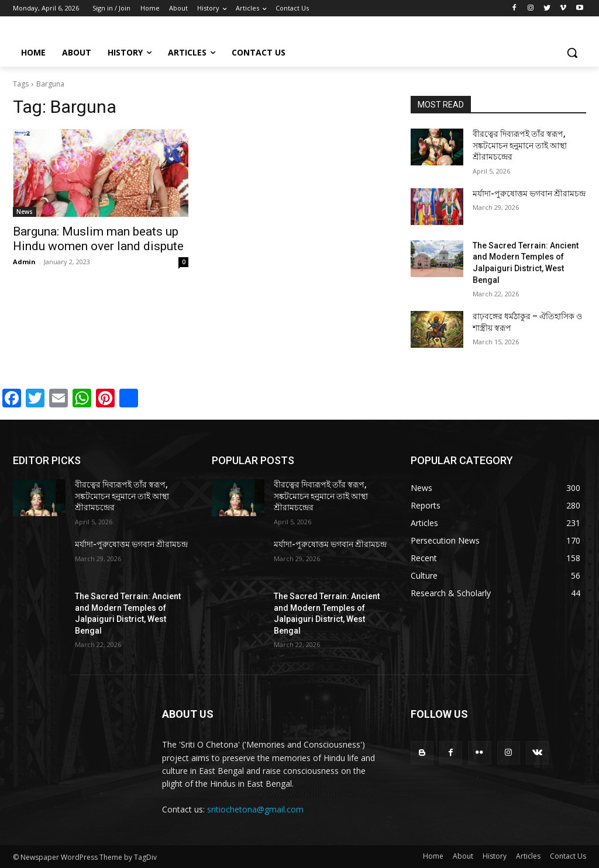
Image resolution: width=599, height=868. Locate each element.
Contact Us (568, 856)
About (463, 856)
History (495, 856)
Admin (24, 262)
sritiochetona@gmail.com (255, 809)
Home (433, 856)
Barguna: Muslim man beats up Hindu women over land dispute (98, 239)
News (25, 212)
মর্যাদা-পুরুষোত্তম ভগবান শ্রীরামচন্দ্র (529, 193)
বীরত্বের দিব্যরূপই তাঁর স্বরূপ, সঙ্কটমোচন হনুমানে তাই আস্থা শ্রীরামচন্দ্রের (520, 145)
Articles (528, 856)
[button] (572, 53)
